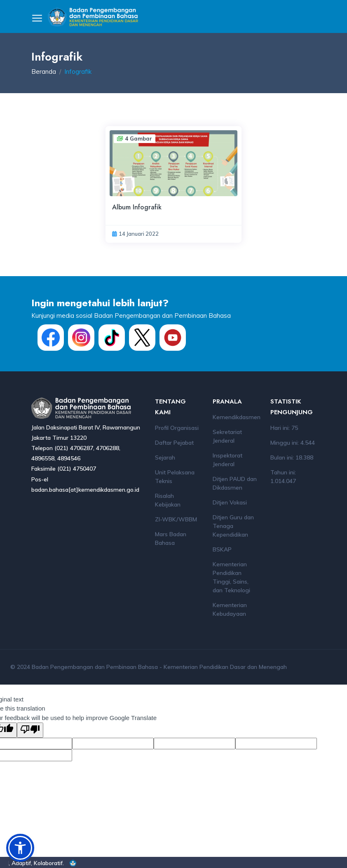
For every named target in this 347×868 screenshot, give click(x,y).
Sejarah (165, 457)
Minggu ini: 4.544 (293, 443)
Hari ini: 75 (284, 428)
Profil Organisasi (177, 428)
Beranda (44, 72)
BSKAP (222, 549)
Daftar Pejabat (174, 443)
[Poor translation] (30, 730)
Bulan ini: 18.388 (292, 457)
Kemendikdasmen (237, 417)
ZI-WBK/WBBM (176, 519)
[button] (20, 848)
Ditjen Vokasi (230, 502)
